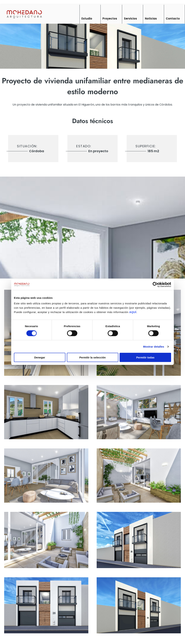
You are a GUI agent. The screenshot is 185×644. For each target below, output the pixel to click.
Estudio (87, 19)
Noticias (151, 19)
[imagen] (46, 412)
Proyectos (110, 19)
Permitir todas (145, 357)
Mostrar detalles (154, 346)
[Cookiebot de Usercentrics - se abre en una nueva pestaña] (155, 284)
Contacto (173, 19)
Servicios (130, 19)
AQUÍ (133, 312)
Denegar (40, 357)
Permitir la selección (92, 357)
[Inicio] (24, 14)
